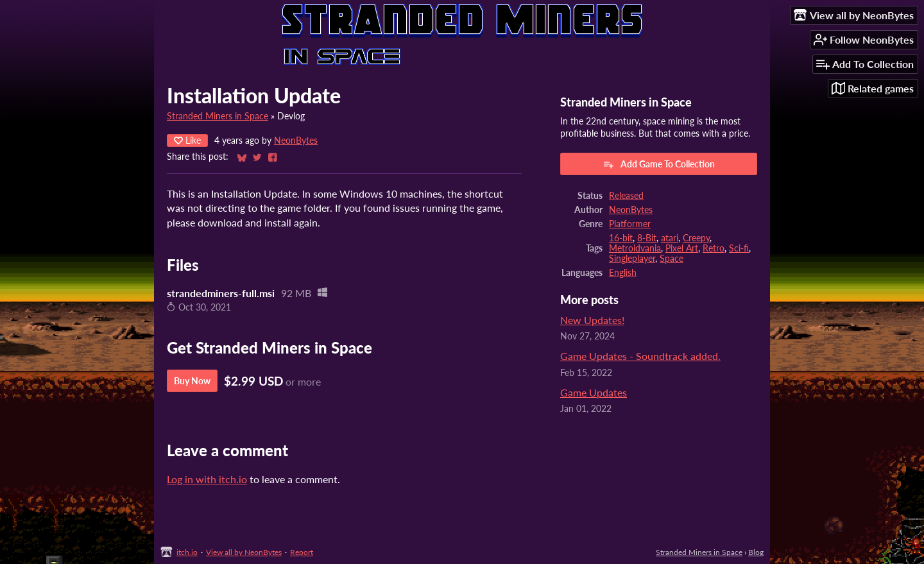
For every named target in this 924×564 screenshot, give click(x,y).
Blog (756, 552)
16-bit (621, 238)
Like (187, 140)
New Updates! (592, 320)
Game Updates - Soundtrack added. (640, 356)
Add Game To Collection (659, 164)
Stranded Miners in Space (218, 116)
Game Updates (594, 392)
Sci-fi (739, 248)
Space (672, 259)
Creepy (696, 238)
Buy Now (192, 381)
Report (302, 552)
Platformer (630, 224)
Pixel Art (682, 248)
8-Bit (647, 238)
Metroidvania (635, 248)
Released (626, 196)
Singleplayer (632, 259)
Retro (714, 248)
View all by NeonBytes (244, 552)
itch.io (187, 552)
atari (670, 238)
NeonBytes (296, 141)
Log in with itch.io (207, 479)
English (623, 273)
